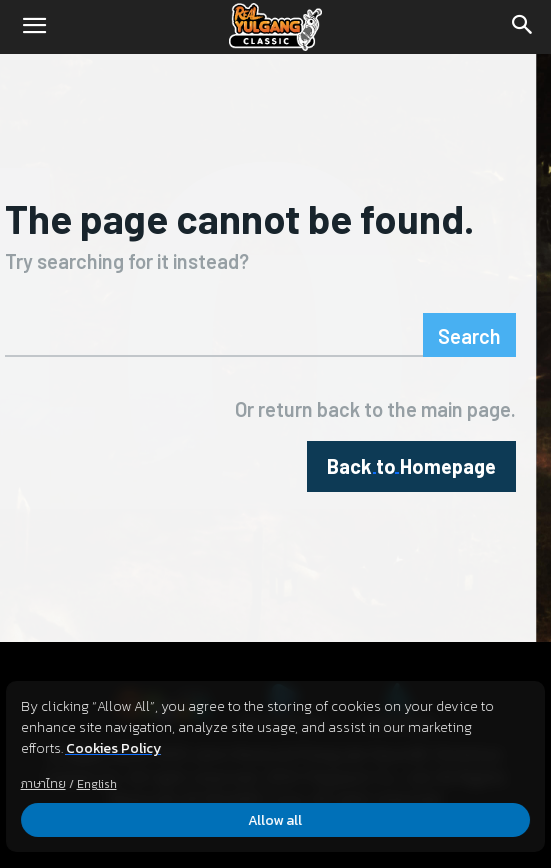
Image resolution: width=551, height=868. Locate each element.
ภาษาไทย (43, 784)
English (97, 784)
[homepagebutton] (411, 466)
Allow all (276, 820)
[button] (34, 27)
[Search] (523, 27)
